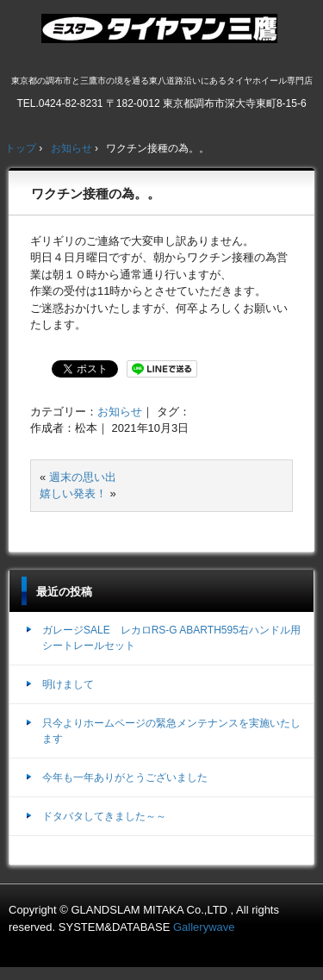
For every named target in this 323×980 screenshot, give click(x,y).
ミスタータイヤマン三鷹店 (161, 35)
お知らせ (120, 412)
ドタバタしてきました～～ (104, 816)
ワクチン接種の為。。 (96, 194)
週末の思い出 (83, 477)
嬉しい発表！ (73, 493)
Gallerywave (204, 927)
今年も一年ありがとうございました (125, 777)
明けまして (68, 684)
